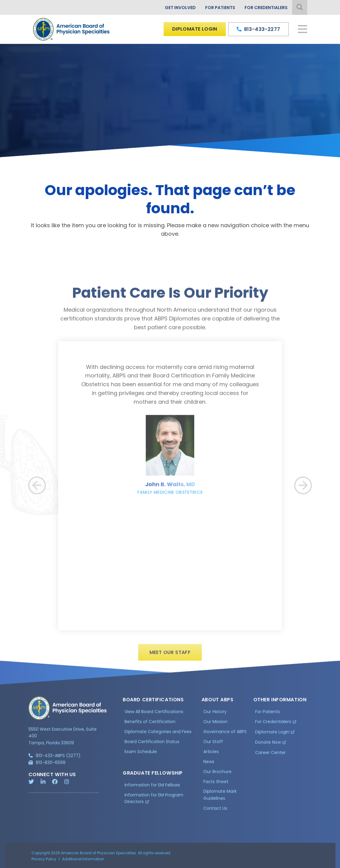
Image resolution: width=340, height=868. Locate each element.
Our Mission (215, 724)
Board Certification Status (152, 744)
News (209, 764)
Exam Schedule (141, 754)
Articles (211, 754)
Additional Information (83, 861)
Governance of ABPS (225, 734)
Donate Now (268, 745)
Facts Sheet (216, 784)
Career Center (270, 755)
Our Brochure (217, 774)
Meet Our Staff (170, 655)
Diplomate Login (195, 29)
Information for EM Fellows (152, 787)
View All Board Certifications (154, 714)
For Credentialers (266, 8)
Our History (215, 714)
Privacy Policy (44, 861)
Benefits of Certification (150, 724)
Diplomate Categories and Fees (158, 734)
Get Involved (180, 8)
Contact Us (215, 811)
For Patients (220, 8)
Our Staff (213, 744)
